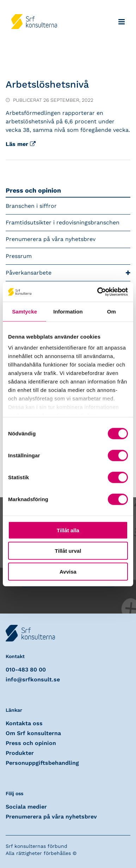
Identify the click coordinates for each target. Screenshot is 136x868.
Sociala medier (26, 807)
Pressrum (19, 256)
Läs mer (21, 144)
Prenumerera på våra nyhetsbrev (51, 239)
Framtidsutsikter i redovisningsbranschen (63, 222)
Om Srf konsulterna (33, 733)
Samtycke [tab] (24, 311)
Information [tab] (68, 311)
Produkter (20, 753)
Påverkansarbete (68, 273)
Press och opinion (33, 190)
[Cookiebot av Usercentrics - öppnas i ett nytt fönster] (98, 292)
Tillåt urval (68, 551)
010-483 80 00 (26, 670)
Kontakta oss (24, 723)
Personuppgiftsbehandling (42, 763)
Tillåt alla (68, 530)
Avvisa (68, 571)
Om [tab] (112, 311)
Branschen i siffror (31, 206)
